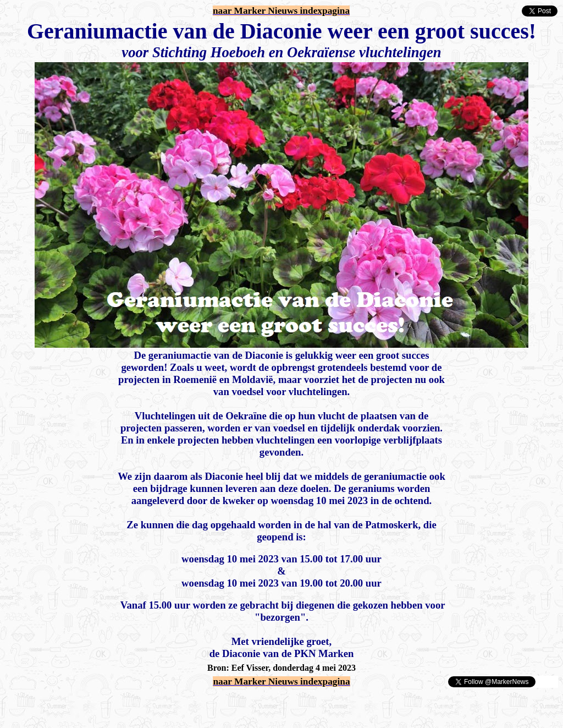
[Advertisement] (133, 705)
